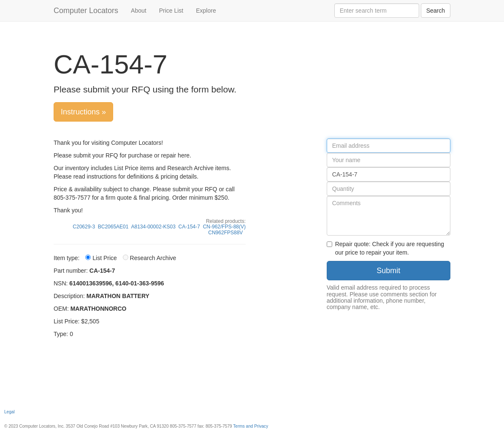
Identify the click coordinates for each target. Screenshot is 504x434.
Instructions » (83, 112)
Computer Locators (86, 11)
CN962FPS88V (225, 233)
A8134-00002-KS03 (153, 227)
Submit (388, 271)
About (139, 11)
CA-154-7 (189, 227)
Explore (206, 11)
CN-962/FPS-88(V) (224, 227)
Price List (171, 11)
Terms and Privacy (251, 426)
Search (436, 11)
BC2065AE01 (113, 227)
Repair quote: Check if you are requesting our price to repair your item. (385, 248)
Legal (9, 412)
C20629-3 (84, 227)
